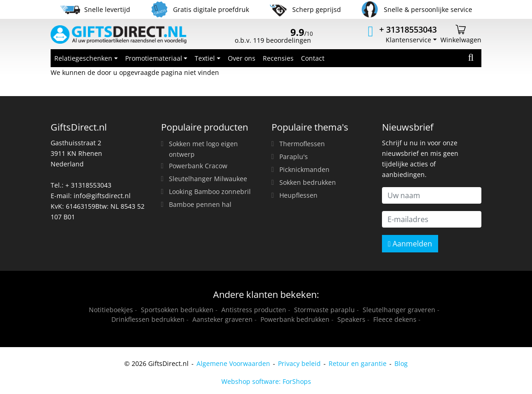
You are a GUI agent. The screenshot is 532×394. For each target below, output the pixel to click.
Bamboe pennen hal (200, 204)
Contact (313, 58)
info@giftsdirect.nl (102, 196)
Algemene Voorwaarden (233, 363)
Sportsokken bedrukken (177, 310)
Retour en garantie (358, 363)
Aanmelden (410, 244)
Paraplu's (294, 157)
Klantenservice (408, 40)
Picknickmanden (304, 169)
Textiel (205, 58)
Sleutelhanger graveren (399, 310)
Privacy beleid (299, 363)
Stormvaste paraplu (324, 310)
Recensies (278, 58)
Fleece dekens (395, 319)
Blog (401, 363)
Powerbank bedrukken (295, 319)
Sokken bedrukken (308, 182)
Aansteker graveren (223, 319)
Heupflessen (298, 195)
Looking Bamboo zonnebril (210, 191)
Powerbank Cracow (198, 166)
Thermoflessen (302, 144)
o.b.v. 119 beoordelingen (274, 37)
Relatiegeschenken (83, 58)
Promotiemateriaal (154, 58)
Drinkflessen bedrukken (148, 319)
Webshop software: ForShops (266, 381)
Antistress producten (254, 310)
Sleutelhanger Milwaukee (208, 179)
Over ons (242, 58)
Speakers (351, 319)
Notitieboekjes (111, 310)
